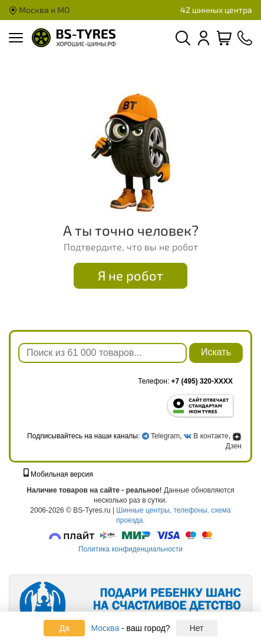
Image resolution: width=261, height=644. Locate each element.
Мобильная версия (58, 474)
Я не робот (130, 275)
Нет (197, 628)
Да (65, 628)
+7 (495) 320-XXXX (202, 381)
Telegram (165, 436)
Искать (216, 352)
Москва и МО (39, 10)
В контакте (211, 436)
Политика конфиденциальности (130, 549)
